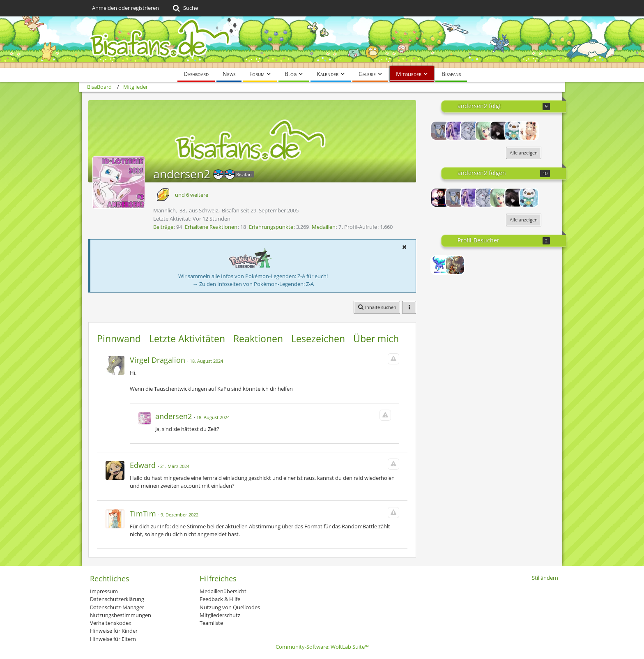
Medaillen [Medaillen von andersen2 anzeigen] (324, 227)
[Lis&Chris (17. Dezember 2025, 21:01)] (455, 265)
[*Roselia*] (485, 131)
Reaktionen (258, 339)
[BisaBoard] (322, 42)
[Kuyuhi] (529, 131)
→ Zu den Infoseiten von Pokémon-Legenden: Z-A (253, 284)
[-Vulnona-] (470, 131)
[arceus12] (440, 131)
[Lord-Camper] (440, 198)
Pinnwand (119, 339)
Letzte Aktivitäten (187, 339)
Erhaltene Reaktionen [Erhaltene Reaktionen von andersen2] (211, 227)
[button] (404, 247)
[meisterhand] (514, 131)
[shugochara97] (455, 131)
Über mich (376, 339)
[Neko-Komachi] (499, 131)
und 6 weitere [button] (192, 195)
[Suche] (185, 8)
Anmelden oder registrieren (125, 8)
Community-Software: (322, 647)
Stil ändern (545, 578)
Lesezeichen (318, 339)
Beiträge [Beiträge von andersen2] (163, 227)
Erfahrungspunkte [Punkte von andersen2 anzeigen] (271, 227)
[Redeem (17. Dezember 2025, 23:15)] (440, 265)
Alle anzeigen (524, 153)
